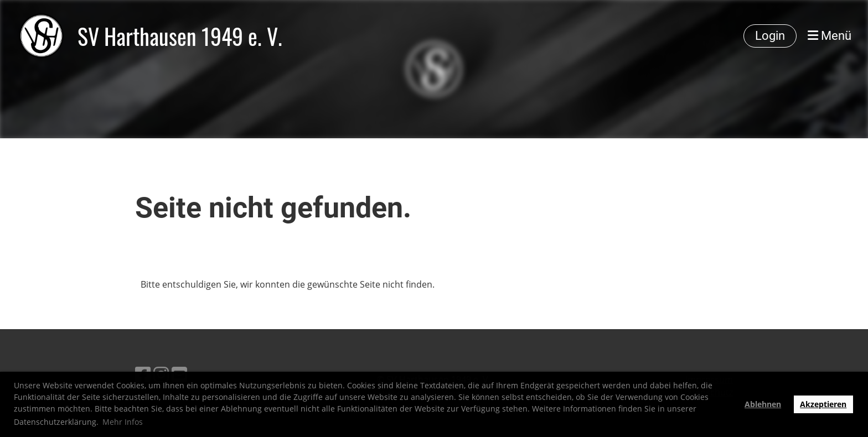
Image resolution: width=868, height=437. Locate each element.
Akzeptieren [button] (823, 404)
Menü (830, 36)
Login (770, 36)
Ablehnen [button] (763, 404)
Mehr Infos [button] (123, 422)
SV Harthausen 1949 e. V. (180, 36)
